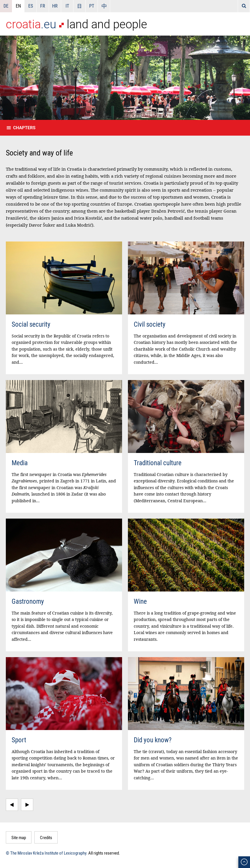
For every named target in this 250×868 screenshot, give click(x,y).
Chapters (24, 128)
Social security (31, 324)
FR (43, 6)
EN (18, 6)
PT (92, 6)
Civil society (150, 324)
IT (67, 6)
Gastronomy (28, 601)
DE (6, 6)
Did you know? (153, 740)
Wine (140, 601)
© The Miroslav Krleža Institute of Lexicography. (47, 853)
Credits (46, 837)
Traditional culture (158, 463)
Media (20, 463)
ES (31, 6)
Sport (19, 740)
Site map (19, 837)
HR (55, 6)
